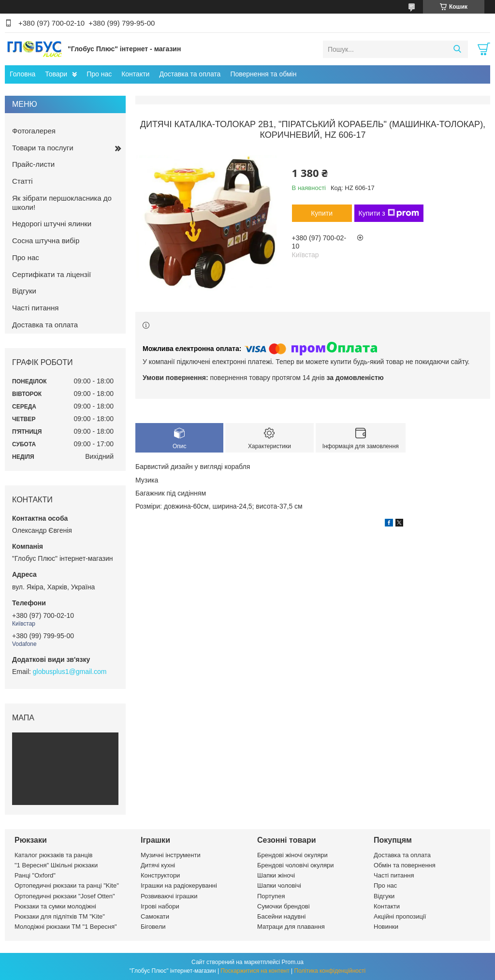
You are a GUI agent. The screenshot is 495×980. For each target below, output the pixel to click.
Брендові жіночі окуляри (292, 855)
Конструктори (160, 875)
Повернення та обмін (263, 74)
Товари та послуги (43, 148)
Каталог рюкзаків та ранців (54, 855)
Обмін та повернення (405, 865)
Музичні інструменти (171, 855)
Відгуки (24, 291)
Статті (22, 181)
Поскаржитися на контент (255, 971)
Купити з (389, 213)
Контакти (135, 74)
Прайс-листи (33, 164)
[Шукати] (457, 49)
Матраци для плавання (291, 927)
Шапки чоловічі (279, 885)
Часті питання (35, 308)
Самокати (155, 916)
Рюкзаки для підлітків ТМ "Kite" (60, 916)
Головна (22, 74)
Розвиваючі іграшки (169, 896)
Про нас (99, 74)
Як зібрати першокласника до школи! (62, 203)
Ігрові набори (160, 906)
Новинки (386, 927)
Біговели (153, 927)
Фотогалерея (34, 131)
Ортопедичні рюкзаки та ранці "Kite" (67, 885)
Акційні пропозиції (400, 916)
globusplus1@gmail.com (70, 672)
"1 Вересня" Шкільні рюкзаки (56, 865)
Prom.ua (293, 962)
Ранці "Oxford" (35, 875)
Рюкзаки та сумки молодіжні (55, 906)
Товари (56, 74)
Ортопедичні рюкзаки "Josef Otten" (65, 896)
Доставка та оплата (190, 74)
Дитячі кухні (158, 865)
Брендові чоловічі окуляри (296, 865)
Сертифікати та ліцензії (51, 274)
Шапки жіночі (276, 875)
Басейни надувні (281, 916)
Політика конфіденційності (330, 971)
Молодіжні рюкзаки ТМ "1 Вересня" (66, 927)
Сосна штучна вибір (46, 241)
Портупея (271, 896)
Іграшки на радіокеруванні (179, 885)
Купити (322, 213)
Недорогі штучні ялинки (52, 224)
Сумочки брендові (284, 906)
